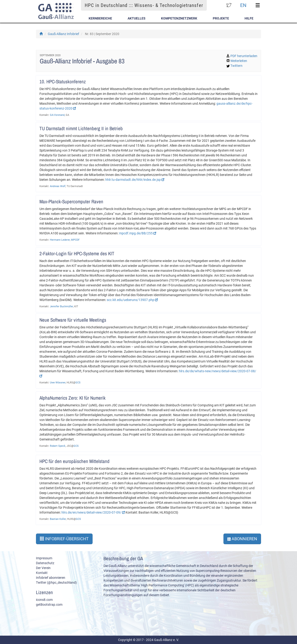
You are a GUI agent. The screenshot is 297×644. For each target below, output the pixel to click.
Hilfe (249, 18)
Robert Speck (58, 446)
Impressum (44, 558)
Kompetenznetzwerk (179, 18)
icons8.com (44, 600)
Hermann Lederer (60, 240)
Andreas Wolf (58, 186)
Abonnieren (242, 539)
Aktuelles (137, 18)
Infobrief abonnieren (51, 578)
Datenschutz (45, 563)
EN (243, 5)
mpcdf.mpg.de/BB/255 (138, 233)
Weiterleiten (239, 61)
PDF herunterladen (244, 56)
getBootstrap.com (49, 605)
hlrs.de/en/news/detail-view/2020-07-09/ (93, 512)
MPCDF (75, 240)
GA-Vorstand (57, 115)
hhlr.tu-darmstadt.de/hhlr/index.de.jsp (135, 180)
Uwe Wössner (58, 383)
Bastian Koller (58, 519)
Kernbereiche (100, 18)
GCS (78, 383)
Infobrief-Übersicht (64, 539)
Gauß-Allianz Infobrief (63, 34)
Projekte (221, 18)
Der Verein (43, 568)
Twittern (236, 66)
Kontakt (42, 573)
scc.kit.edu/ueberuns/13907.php (132, 300)
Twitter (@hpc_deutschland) (56, 583)
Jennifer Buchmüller (61, 306)
